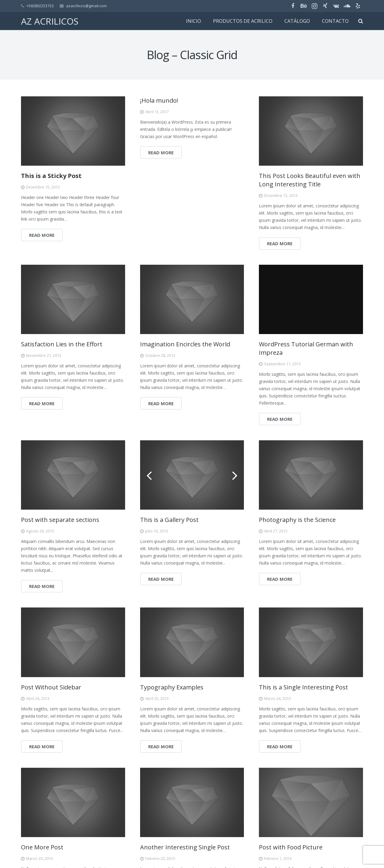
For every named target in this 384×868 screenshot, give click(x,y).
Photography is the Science (297, 520)
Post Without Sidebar (51, 687)
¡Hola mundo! (159, 100)
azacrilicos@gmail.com (86, 6)
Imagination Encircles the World (185, 344)
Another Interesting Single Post (185, 847)
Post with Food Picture (291, 847)
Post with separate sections (60, 520)
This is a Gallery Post (169, 520)
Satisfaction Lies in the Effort (62, 344)
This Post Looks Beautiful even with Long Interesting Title (310, 180)
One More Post (42, 847)
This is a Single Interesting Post (303, 687)
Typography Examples (172, 687)
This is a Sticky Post (51, 176)
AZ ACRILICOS (50, 21)
